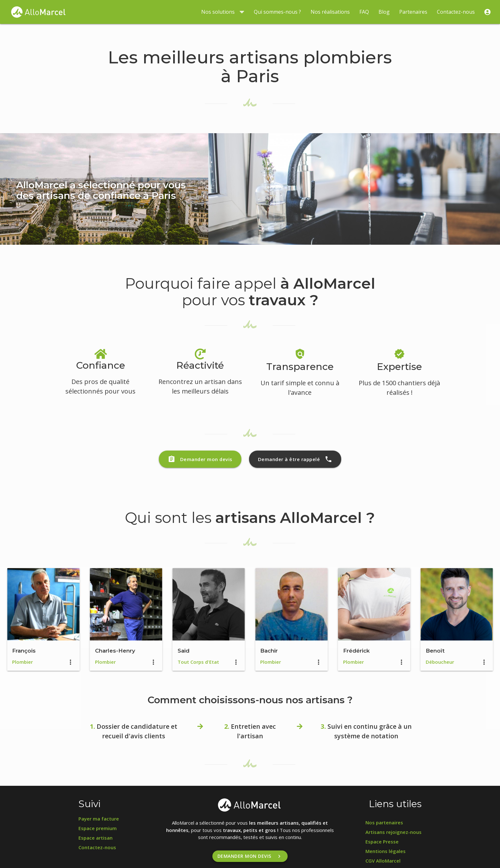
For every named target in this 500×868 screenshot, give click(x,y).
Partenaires (413, 12)
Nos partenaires (384, 822)
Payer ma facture (99, 819)
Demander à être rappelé (295, 459)
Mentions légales (386, 851)
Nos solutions (223, 12)
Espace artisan (96, 838)
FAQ (364, 12)
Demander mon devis (200, 459)
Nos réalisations (330, 12)
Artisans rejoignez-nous (393, 832)
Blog (384, 12)
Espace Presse (382, 842)
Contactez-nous (456, 12)
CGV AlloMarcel (383, 861)
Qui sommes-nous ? (277, 12)
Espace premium (98, 828)
